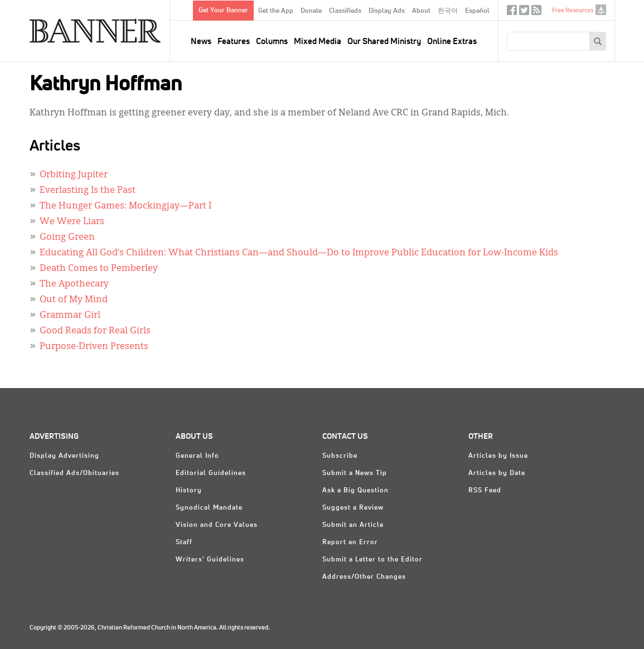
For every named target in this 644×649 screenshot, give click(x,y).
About (421, 11)
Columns (272, 42)
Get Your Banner (223, 11)
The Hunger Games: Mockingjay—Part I (125, 206)
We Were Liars (72, 222)
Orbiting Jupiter (74, 175)
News (201, 42)
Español (477, 11)
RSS (536, 13)
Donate (311, 11)
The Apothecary (74, 284)
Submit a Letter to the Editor (372, 560)
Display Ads (387, 11)
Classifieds (345, 11)
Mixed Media (318, 42)
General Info (197, 456)
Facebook (512, 13)
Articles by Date (497, 473)
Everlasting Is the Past (88, 191)
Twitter (524, 13)
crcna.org (601, 10)
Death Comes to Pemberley (99, 269)
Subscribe (340, 456)
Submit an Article (353, 525)
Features (234, 42)
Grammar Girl (70, 316)
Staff (184, 543)
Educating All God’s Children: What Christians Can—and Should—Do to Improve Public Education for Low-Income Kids (299, 253)
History (189, 491)
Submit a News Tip (355, 473)
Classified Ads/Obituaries (74, 473)
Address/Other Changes (364, 577)
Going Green (67, 238)
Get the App (276, 11)
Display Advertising (64, 456)
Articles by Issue (498, 456)
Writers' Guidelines (210, 560)
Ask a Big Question (355, 491)
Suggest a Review (353, 508)
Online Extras (452, 42)
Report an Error (350, 543)
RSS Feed (485, 491)
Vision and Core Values (217, 525)
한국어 (448, 11)
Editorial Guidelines (211, 473)
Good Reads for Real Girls (95, 331)
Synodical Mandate (209, 508)
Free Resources (573, 10)
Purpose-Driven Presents (94, 347)
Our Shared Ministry (384, 42)
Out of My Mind (74, 300)
